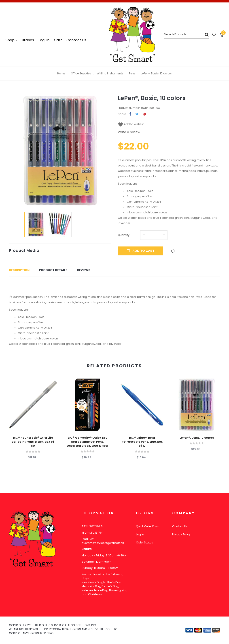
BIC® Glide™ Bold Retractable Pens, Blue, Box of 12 (142, 442)
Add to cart (141, 251)
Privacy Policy (181, 534)
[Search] (186, 35)
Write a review (129, 132)
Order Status (144, 542)
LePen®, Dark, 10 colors (197, 438)
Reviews (84, 270)
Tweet (137, 114)
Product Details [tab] (53, 270)
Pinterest (144, 114)
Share (130, 114)
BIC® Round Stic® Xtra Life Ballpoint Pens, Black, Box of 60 (33, 442)
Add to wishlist (131, 124)
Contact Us (180, 526)
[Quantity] (154, 235)
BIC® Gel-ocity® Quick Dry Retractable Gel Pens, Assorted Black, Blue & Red (87, 442)
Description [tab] (19, 270)
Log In (140, 534)
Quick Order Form (148, 526)
